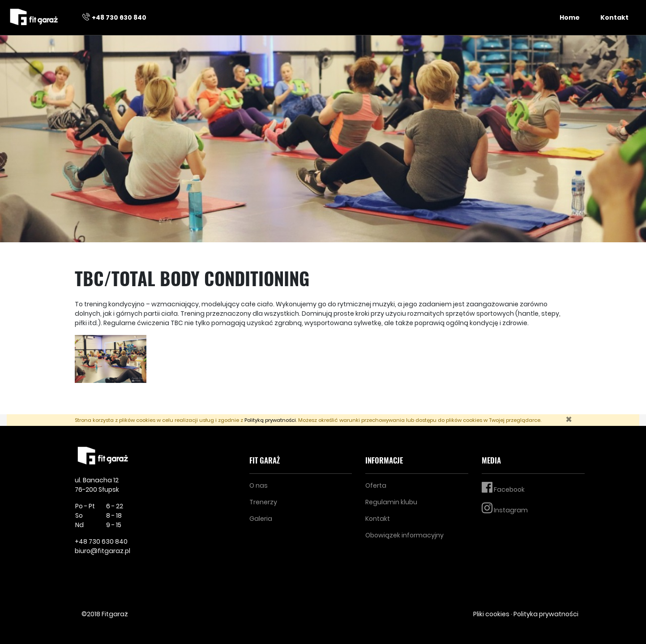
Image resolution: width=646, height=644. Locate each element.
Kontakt (614, 17)
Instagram (505, 508)
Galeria (261, 519)
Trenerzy (263, 502)
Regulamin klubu (391, 502)
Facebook (503, 487)
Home (570, 17)
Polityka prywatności (546, 614)
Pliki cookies (491, 614)
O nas (259, 485)
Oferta (376, 485)
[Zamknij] (569, 420)
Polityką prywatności (270, 420)
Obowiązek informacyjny (404, 535)
